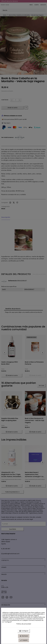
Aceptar (24, 640)
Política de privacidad (24, 624)
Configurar (24, 631)
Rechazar (24, 636)
